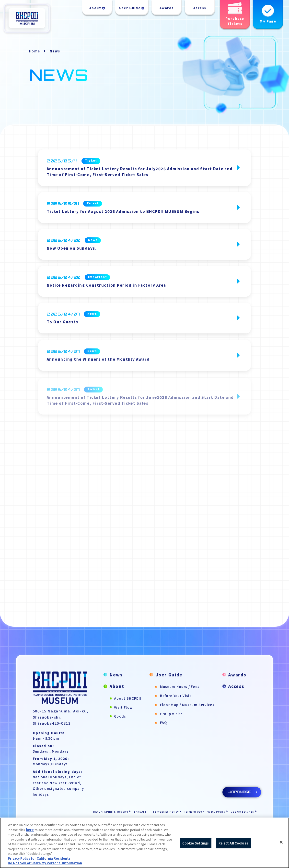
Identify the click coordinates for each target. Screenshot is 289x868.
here (30, 830)
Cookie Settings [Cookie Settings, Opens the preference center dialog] (196, 843)
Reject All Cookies (233, 843)
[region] (144, 843)
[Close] (281, 842)
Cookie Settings (242, 812)
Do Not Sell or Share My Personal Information (45, 863)
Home (35, 51)
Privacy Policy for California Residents (39, 858)
